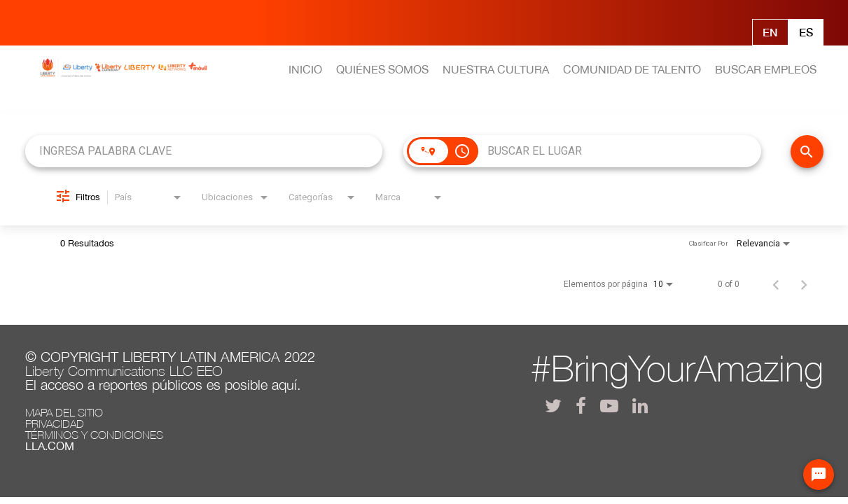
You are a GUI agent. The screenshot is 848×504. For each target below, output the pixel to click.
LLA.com (50, 446)
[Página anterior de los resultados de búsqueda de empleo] (776, 284)
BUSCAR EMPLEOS (766, 69)
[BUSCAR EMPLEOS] (807, 152)
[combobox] (204, 151)
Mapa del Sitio (64, 412)
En (770, 32)
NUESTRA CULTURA (496, 69)
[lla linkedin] (640, 406)
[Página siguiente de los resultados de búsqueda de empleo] (804, 284)
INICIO (305, 69)
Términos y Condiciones (94, 435)
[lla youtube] (609, 406)
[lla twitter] (553, 406)
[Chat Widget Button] (819, 475)
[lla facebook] (581, 406)
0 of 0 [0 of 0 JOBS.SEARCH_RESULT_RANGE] (729, 284)
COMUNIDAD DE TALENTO (632, 69)
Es (806, 32)
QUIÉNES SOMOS (382, 69)
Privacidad (55, 423)
